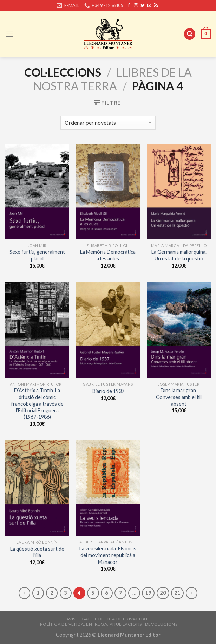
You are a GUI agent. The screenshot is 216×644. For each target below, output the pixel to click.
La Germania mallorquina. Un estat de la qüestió (179, 255)
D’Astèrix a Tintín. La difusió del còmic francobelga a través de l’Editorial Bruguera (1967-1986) (37, 404)
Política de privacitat (121, 619)
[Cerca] (190, 34)
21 (177, 593)
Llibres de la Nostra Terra (112, 79)
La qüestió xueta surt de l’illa (37, 552)
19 (148, 593)
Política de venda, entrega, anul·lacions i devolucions (109, 624)
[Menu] (9, 34)
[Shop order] (108, 123)
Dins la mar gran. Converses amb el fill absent (179, 397)
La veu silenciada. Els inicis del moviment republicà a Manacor (108, 555)
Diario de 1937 (108, 391)
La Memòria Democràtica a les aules (108, 255)
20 (163, 593)
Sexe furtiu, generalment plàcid (37, 255)
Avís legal (78, 619)
